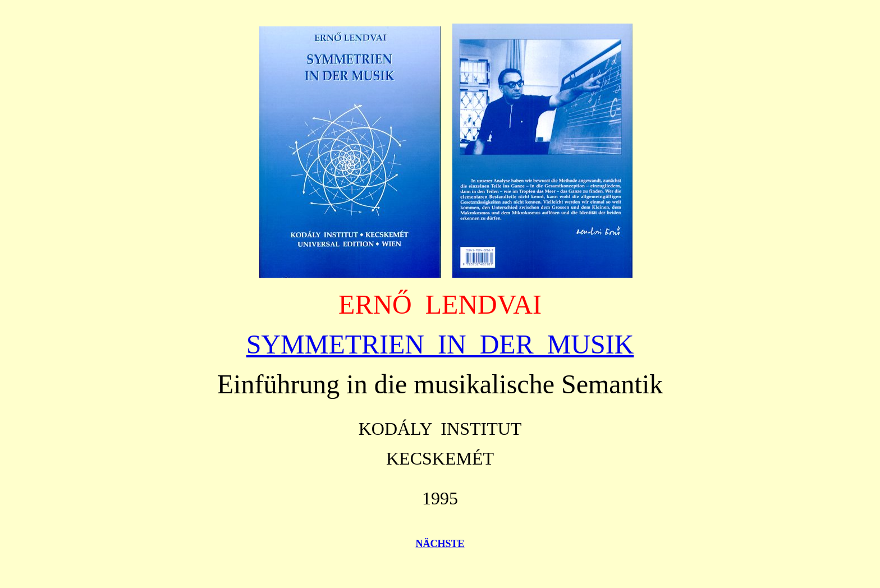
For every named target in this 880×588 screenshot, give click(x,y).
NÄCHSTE (440, 544)
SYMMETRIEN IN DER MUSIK (440, 344)
